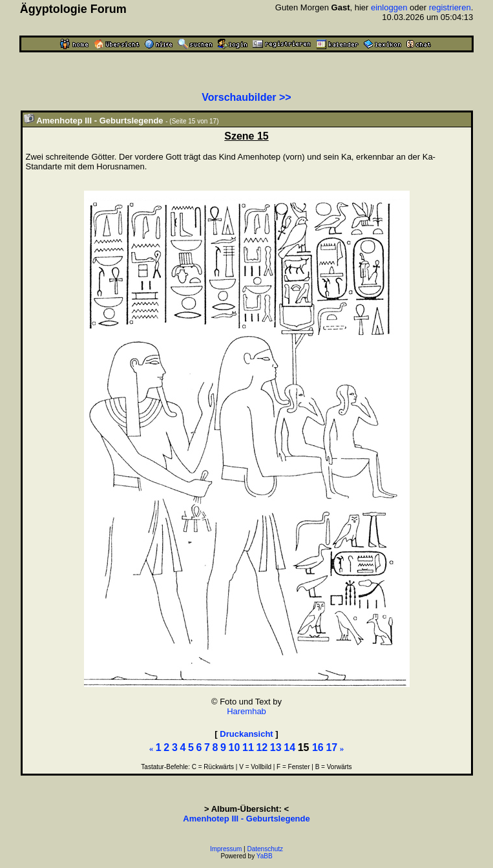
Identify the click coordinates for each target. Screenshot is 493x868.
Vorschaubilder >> (246, 97)
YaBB (265, 856)
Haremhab (246, 711)
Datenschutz (266, 849)
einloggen (389, 7)
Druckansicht (246, 734)
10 (235, 747)
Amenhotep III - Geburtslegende (246, 819)
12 (262, 747)
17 (331, 747)
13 (276, 747)
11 (248, 747)
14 (289, 747)
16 (318, 747)
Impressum (226, 849)
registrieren (450, 7)
